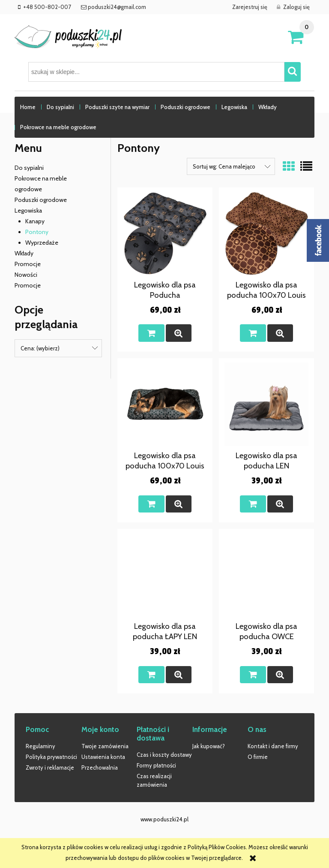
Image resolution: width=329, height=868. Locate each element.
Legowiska (28, 210)
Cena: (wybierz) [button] (40, 348)
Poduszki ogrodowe (41, 200)
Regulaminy (40, 746)
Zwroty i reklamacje (50, 767)
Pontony (37, 232)
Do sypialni (29, 168)
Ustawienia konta (103, 757)
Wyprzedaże (42, 243)
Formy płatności (156, 765)
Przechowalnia (100, 767)
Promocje (28, 264)
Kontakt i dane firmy (273, 746)
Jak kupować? (209, 746)
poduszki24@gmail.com (116, 7)
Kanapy (35, 221)
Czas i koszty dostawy (164, 755)
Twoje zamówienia (105, 746)
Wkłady (24, 253)
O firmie (258, 757)
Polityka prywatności (51, 757)
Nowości (26, 275)
